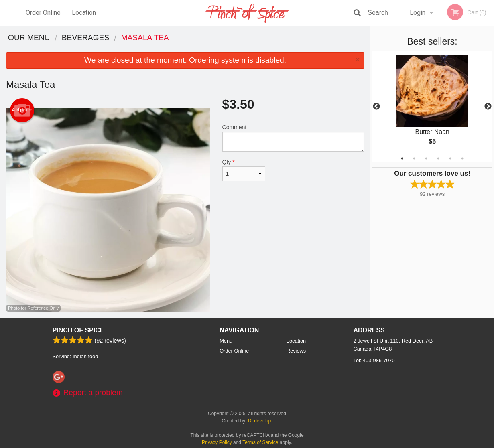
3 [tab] (426, 158)
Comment (294, 138)
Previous (376, 107)
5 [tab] (450, 158)
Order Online (43, 13)
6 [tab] (462, 158)
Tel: (374, 360)
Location (84, 13)
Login (418, 13)
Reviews (296, 351)
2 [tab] (414, 158)
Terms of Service (260, 442)
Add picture (22, 110)
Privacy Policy (217, 442)
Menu (226, 341)
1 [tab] (402, 158)
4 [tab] (438, 158)
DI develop (259, 421)
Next (488, 107)
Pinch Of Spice (78, 330)
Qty (244, 170)
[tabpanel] (432, 107)
